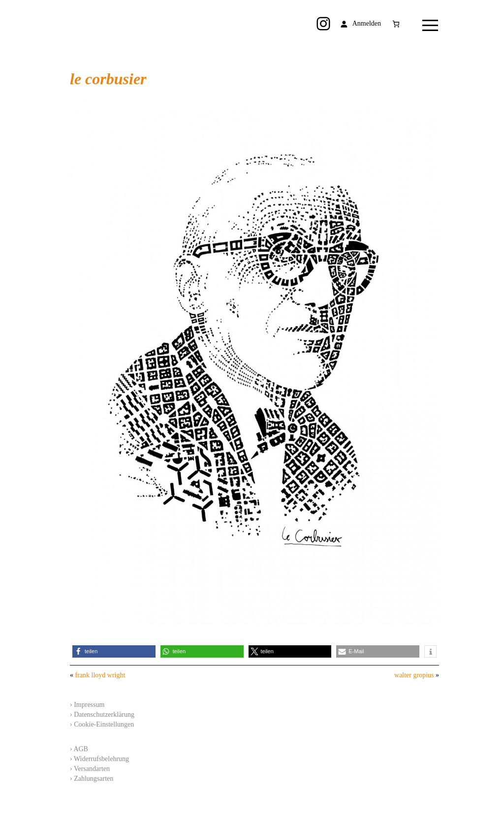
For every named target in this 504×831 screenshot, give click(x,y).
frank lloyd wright (100, 675)
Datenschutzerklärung (104, 715)
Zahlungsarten (94, 779)
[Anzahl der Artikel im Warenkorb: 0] (396, 24)
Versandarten (92, 769)
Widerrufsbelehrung (101, 759)
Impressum (89, 705)
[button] (114, 651)
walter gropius (414, 675)
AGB (81, 749)
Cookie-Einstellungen (104, 724)
